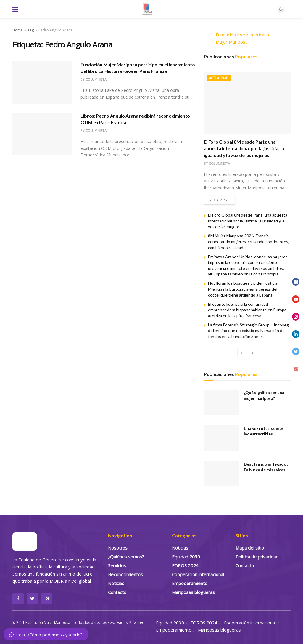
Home (18, 30)
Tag (31, 30)
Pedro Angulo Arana (55, 30)
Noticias (116, 583)
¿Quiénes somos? (126, 557)
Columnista (96, 79)
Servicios (117, 565)
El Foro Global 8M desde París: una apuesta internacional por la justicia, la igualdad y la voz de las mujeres (244, 148)
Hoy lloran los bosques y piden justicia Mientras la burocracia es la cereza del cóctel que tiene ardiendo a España (243, 289)
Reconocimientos (125, 574)
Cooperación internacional (198, 574)
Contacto (117, 592)
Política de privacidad (257, 557)
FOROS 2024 (185, 565)
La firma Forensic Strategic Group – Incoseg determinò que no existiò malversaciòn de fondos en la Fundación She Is (248, 331)
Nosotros (118, 548)
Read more (220, 200)
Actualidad (219, 78)
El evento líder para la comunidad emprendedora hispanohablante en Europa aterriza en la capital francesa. (247, 310)
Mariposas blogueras (193, 592)
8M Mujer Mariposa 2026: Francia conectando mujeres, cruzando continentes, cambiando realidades (249, 242)
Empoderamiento (190, 583)
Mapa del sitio (250, 548)
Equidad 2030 (186, 557)
